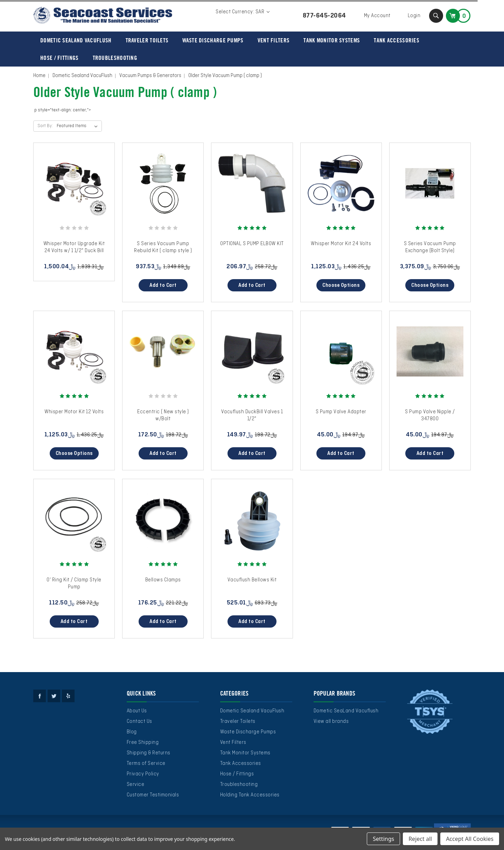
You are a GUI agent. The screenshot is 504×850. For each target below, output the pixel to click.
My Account (377, 16)
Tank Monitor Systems (332, 40)
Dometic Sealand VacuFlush (76, 40)
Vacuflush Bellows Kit (252, 580)
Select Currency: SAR (243, 12)
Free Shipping (143, 742)
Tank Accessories (397, 40)
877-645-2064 (324, 16)
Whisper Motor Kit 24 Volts (341, 244)
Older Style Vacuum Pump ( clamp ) (225, 76)
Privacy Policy (143, 774)
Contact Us (139, 721)
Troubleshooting (115, 58)
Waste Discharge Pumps (213, 40)
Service (136, 785)
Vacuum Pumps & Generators (150, 76)
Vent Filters (274, 40)
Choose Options (341, 285)
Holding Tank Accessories (250, 795)
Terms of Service (146, 763)
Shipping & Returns (149, 753)
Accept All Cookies (470, 839)
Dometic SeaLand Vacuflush (346, 711)
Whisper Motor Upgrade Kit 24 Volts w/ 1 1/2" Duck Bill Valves (74, 251)
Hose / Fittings (59, 58)
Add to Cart (163, 285)
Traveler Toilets (147, 40)
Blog (132, 732)
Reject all (420, 839)
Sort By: (45, 126)
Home (39, 76)
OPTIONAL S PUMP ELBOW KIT (252, 244)
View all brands (331, 721)
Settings (383, 839)
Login (414, 16)
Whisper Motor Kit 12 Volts (74, 412)
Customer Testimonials (153, 795)
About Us (137, 711)
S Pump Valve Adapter (341, 412)
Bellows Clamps (163, 580)
